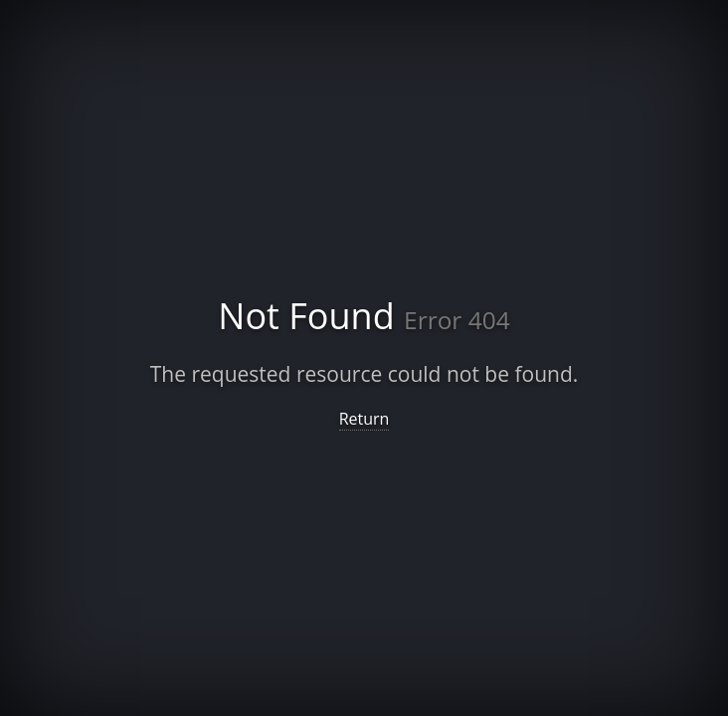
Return (364, 419)
